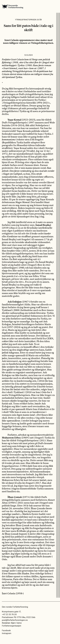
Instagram (7, 633)
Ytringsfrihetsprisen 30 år (28, 20)
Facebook (6, 630)
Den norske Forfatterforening (13, 6)
